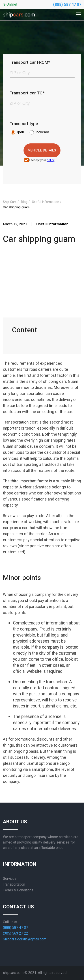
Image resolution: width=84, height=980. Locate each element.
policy (51, 160)
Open (20, 132)
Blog (24, 202)
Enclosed (42, 132)
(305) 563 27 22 (15, 933)
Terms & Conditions (18, 890)
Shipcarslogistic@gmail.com (25, 939)
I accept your (42, 160)
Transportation (14, 884)
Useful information (46, 202)
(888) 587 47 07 (67, 5)
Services (10, 879)
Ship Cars (10, 202)
